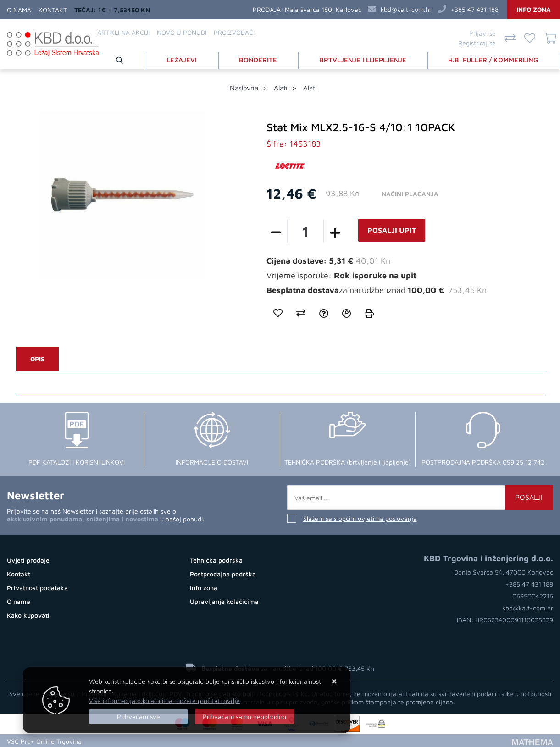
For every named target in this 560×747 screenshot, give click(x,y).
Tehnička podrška (216, 559)
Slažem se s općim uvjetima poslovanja (360, 517)
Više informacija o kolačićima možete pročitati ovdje (164, 700)
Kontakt (53, 10)
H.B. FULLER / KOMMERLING (494, 59)
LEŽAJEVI (184, 59)
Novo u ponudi (182, 32)
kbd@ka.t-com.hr (406, 9)
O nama (19, 10)
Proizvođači (234, 32)
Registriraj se (477, 43)
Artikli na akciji (123, 32)
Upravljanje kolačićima (224, 600)
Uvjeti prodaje (28, 559)
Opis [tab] (37, 358)
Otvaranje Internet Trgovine (128, 740)
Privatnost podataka (37, 587)
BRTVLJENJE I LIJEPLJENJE (364, 59)
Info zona (534, 9)
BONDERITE (260, 59)
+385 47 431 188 (475, 9)
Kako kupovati (28, 614)
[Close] (139, 717)
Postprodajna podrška (223, 573)
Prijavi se (482, 33)
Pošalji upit (392, 229)
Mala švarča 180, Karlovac (323, 9)
